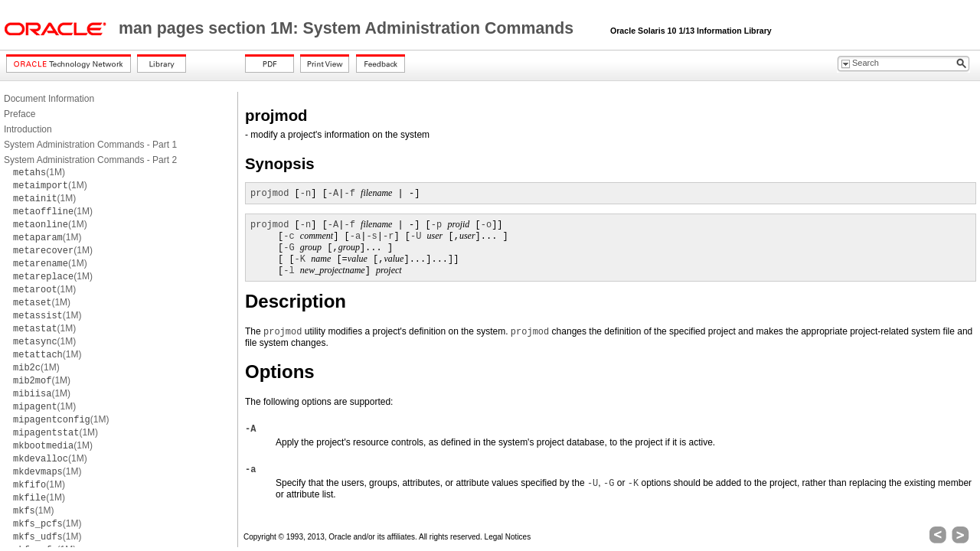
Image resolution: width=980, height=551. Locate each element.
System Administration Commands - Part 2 (90, 160)
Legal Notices (508, 537)
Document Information (49, 99)
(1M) (39, 172)
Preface (20, 114)
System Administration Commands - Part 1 (90, 145)
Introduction (28, 129)
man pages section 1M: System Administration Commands (348, 28)
